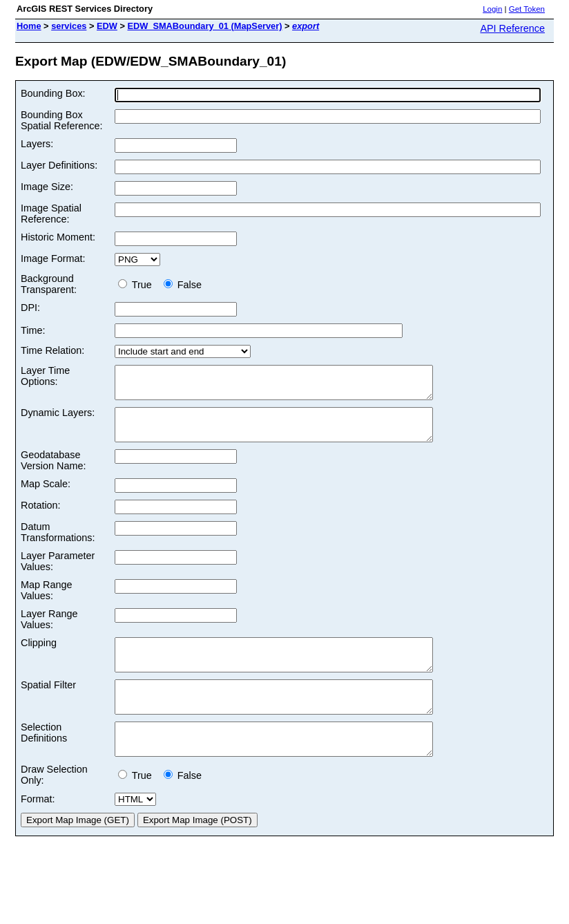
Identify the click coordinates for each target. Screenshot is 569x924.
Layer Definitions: (59, 165)
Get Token (527, 9)
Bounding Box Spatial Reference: (61, 120)
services (69, 26)
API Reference (512, 28)
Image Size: (47, 187)
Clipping (39, 655)
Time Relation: (52, 350)
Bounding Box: (53, 93)
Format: (38, 830)
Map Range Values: (46, 603)
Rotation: (41, 518)
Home (29, 26)
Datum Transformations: (58, 545)
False (183, 285)
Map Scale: (46, 496)
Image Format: (53, 258)
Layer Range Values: (49, 632)
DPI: (30, 308)
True (138, 285)
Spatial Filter (48, 704)
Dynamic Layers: (58, 419)
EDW (107, 26)
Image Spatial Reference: (51, 214)
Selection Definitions (44, 757)
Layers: (37, 144)
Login (492, 9)
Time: (33, 330)
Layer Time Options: (45, 376)
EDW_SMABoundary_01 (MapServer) (204, 26)
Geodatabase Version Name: (53, 473)
